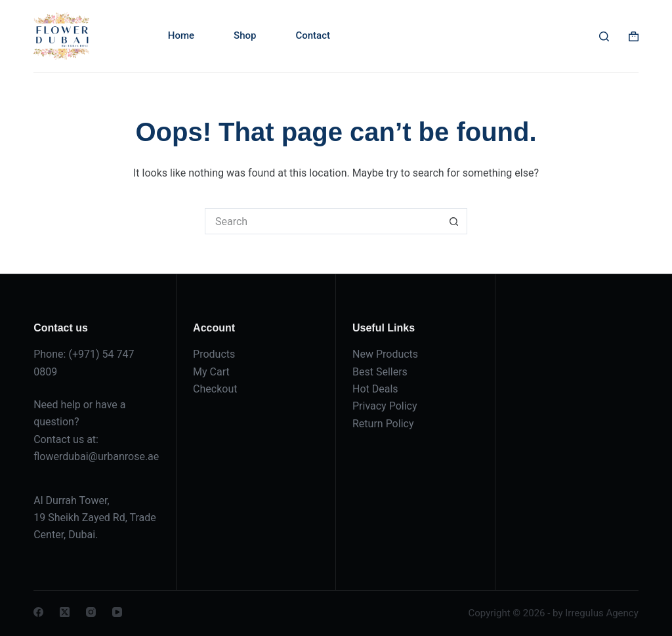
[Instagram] (91, 612)
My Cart (211, 372)
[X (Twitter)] (65, 612)
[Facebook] (38, 612)
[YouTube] (117, 612)
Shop (245, 35)
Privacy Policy (385, 406)
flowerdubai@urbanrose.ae (96, 456)
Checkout (215, 389)
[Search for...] (323, 221)
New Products (385, 354)
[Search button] (454, 221)
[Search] (604, 36)
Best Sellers (380, 372)
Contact (313, 35)
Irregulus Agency (602, 613)
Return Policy (383, 424)
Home (181, 35)
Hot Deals (375, 389)
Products (214, 354)
